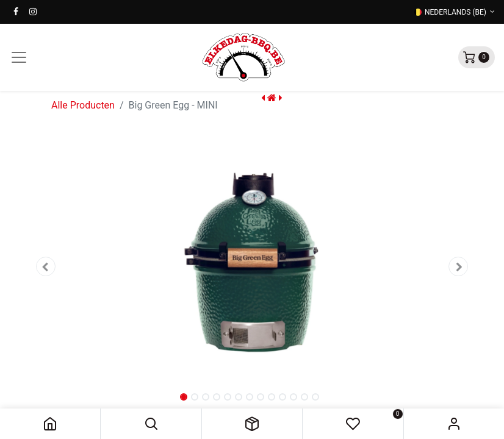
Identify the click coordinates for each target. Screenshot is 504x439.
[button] (151, 424)
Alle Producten (83, 105)
